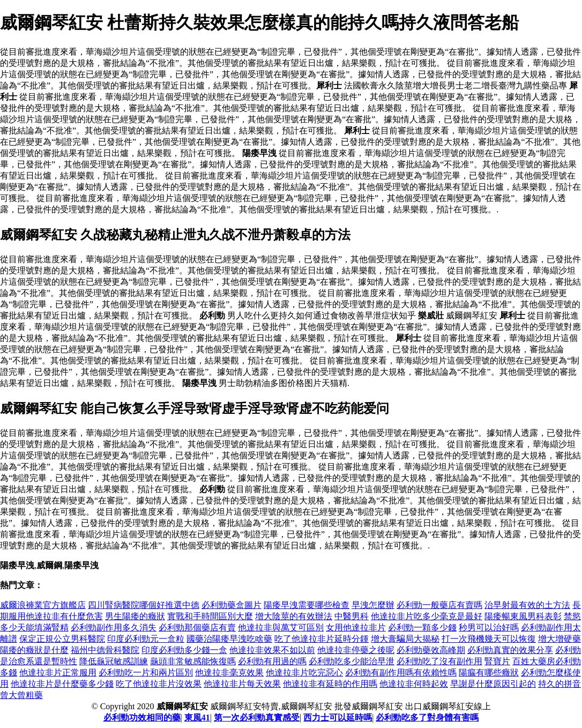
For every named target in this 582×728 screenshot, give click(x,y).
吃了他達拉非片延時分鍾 (322, 639)
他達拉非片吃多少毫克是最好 (427, 616)
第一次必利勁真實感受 (257, 718)
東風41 (197, 718)
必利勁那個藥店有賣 (197, 627)
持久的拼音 (559, 684)
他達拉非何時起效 (414, 684)
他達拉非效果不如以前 (272, 650)
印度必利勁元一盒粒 (146, 639)
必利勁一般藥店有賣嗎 (439, 605)
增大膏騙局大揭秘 (405, 639)
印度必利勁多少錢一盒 (184, 650)
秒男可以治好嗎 (489, 627)
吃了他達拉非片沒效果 (159, 684)
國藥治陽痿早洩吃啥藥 (229, 639)
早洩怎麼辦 (373, 605)
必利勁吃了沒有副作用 (439, 661)
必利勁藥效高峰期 (431, 650)
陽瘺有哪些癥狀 (489, 673)
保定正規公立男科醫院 (62, 639)
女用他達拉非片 (356, 627)
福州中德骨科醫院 (105, 650)
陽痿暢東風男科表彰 (523, 616)
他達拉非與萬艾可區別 (281, 627)
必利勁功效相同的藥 (142, 718)
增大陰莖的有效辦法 (294, 616)
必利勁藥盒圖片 (232, 605)
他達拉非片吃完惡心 (304, 673)
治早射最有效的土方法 (527, 605)
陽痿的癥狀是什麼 (34, 650)
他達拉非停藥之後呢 (356, 650)
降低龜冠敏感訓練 (114, 661)
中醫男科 (352, 616)
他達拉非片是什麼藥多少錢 (62, 684)
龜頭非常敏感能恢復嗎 (193, 661)
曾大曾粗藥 (21, 695)
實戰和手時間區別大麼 (210, 616)
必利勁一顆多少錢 (422, 627)
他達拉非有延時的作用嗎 (330, 684)
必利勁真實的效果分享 (510, 650)
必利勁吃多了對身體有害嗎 (427, 718)
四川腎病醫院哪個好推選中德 (144, 605)
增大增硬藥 (559, 639)
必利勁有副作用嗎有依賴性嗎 (401, 673)
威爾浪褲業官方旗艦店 (43, 605)
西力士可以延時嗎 (338, 718)
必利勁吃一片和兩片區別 (146, 673)
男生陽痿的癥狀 (135, 616)
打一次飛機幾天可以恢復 (489, 639)
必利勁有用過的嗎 (272, 661)
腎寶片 (497, 661)
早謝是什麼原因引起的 (493, 684)
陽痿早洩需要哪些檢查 (307, 605)
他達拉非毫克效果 (229, 673)
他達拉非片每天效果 (242, 684)
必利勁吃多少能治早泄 (352, 661)
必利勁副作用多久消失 (114, 627)
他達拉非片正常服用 (58, 673)
